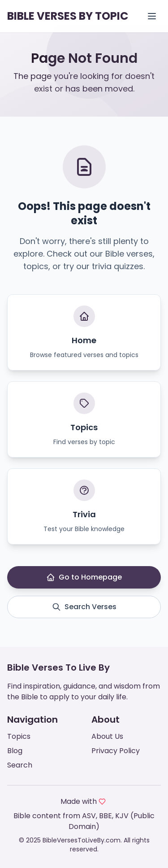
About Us (107, 736)
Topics (19, 736)
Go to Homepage (84, 577)
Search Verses (84, 607)
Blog (15, 751)
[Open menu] (152, 16)
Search (20, 765)
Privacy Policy (116, 751)
